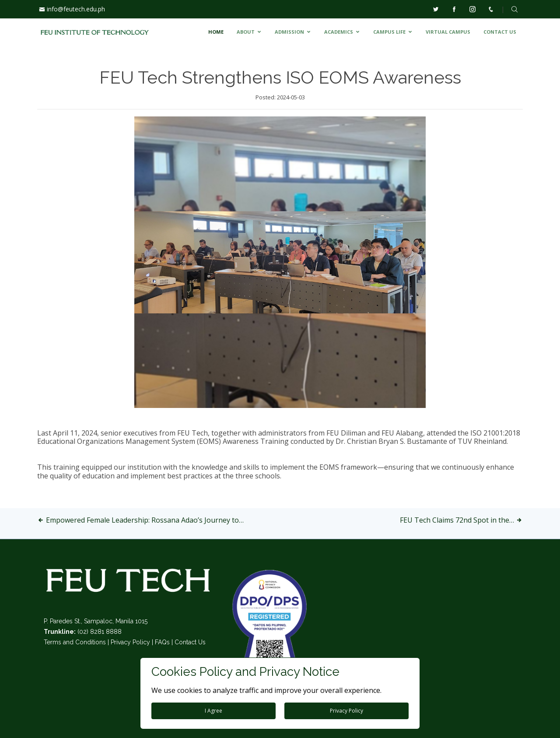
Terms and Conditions (75, 642)
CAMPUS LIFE (389, 32)
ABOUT (246, 32)
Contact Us (190, 642)
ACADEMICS (339, 32)
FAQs (162, 642)
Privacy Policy (130, 642)
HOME (216, 32)
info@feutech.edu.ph (76, 9)
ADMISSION (289, 32)
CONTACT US (500, 32)
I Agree (213, 711)
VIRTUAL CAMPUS (448, 32)
